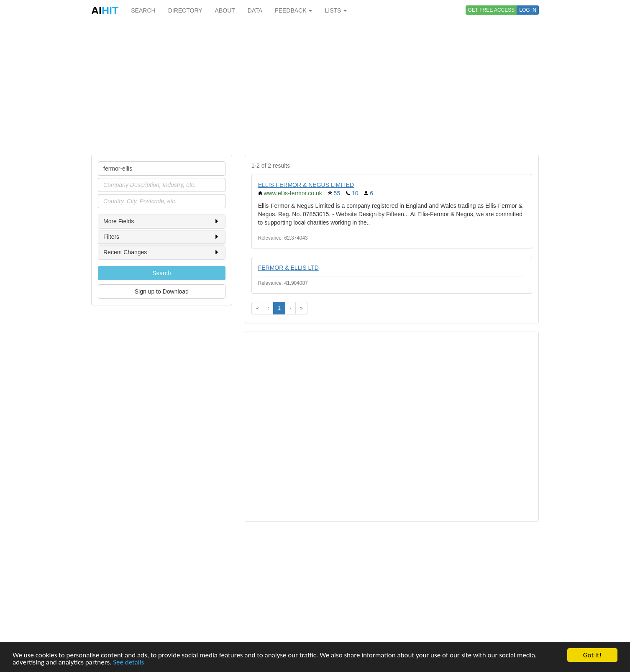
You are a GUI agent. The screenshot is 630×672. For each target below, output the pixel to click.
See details (128, 663)
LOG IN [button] (528, 10)
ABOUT (225, 10)
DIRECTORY (185, 10)
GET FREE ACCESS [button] (492, 10)
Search (161, 273)
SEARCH (143, 10)
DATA (255, 10)
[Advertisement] (315, 88)
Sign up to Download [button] (162, 291)
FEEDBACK (293, 10)
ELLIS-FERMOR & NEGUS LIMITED (306, 185)
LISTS (336, 10)
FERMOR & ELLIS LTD (288, 268)
